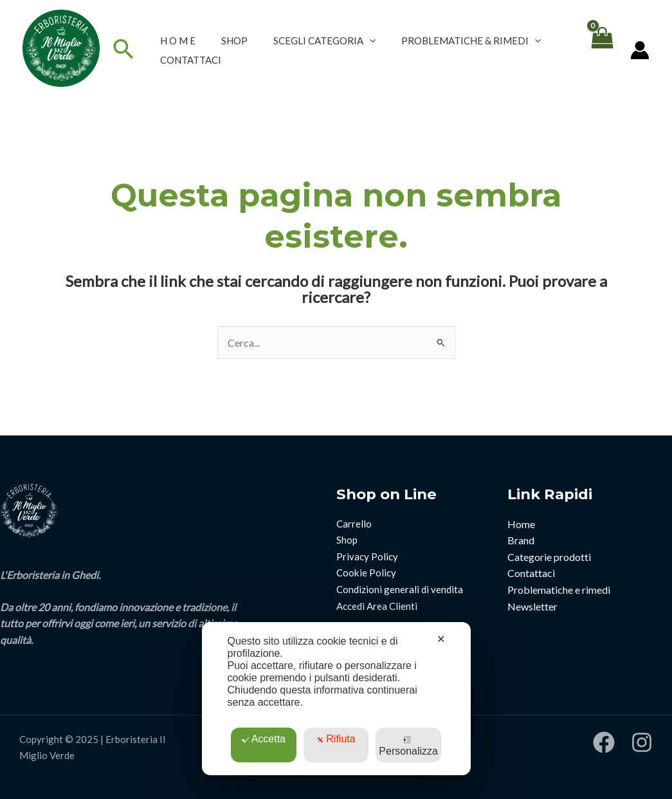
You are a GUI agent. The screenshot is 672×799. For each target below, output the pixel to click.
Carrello (354, 524)
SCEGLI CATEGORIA (324, 41)
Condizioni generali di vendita (400, 589)
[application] (369, 41)
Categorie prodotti (549, 557)
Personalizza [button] (408, 746)
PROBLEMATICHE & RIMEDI (471, 41)
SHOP (234, 41)
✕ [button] (441, 639)
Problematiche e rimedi (559, 590)
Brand (521, 540)
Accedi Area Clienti (377, 606)
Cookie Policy (366, 573)
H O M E (178, 41)
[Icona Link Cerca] (123, 50)
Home (521, 524)
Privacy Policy (367, 556)
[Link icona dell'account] (640, 50)
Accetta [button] (264, 739)
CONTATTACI (191, 60)
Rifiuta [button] (336, 739)
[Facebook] (604, 742)
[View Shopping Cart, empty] (601, 50)
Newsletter (532, 606)
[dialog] (336, 699)
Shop (347, 540)
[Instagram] (642, 742)
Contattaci (531, 573)
